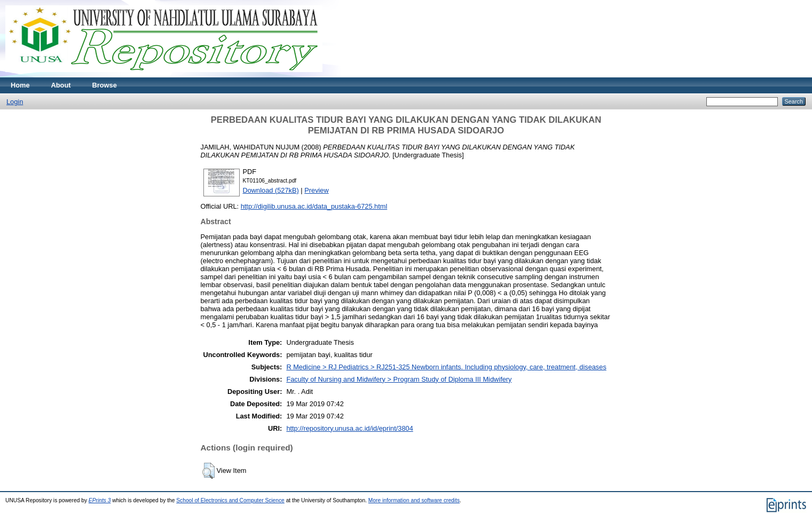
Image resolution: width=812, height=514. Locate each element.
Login (15, 102)
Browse (105, 85)
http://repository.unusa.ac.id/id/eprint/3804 (349, 428)
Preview (317, 190)
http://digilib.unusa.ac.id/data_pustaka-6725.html (314, 206)
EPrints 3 (100, 500)
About (61, 85)
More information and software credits (414, 500)
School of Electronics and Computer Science (230, 500)
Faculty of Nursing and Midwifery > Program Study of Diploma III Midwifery (399, 379)
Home (20, 85)
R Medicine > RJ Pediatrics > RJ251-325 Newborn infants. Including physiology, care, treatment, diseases (446, 367)
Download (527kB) (271, 190)
